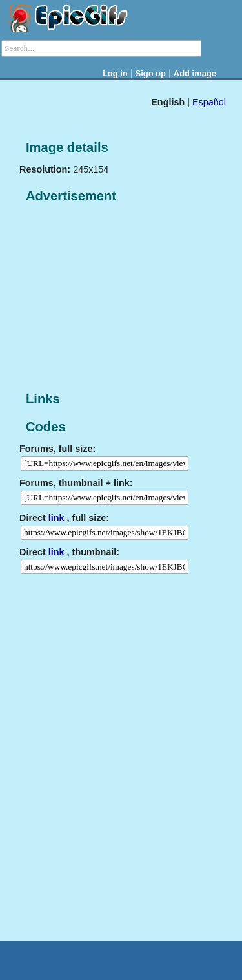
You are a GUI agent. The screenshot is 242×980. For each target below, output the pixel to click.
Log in (115, 73)
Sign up (151, 73)
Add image (195, 73)
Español (209, 102)
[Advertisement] (116, 298)
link (56, 518)
